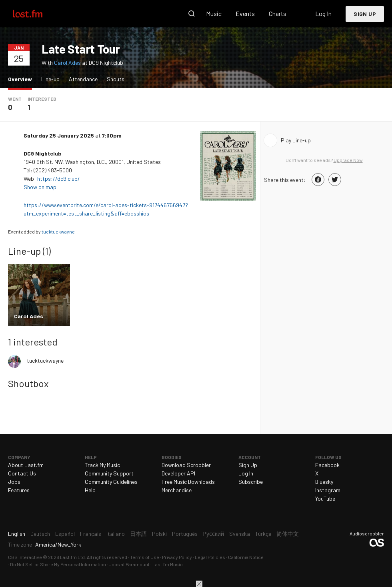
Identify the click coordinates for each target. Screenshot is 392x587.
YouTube (325, 498)
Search (192, 14)
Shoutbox (28, 383)
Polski (159, 534)
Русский (213, 534)
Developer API (178, 473)
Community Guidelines (111, 482)
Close (199, 584)
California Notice (246, 557)
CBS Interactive (25, 557)
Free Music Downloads (188, 482)
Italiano (116, 534)
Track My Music (102, 465)
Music (214, 13)
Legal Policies (210, 557)
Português (185, 534)
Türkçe (263, 534)
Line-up (50, 79)
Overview (22, 79)
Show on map (41, 187)
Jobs (14, 482)
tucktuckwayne (58, 232)
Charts (278, 13)
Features (19, 490)
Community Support (109, 473)
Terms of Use (145, 557)
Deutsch (40, 534)
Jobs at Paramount (129, 564)
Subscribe (251, 482)
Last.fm (37, 14)
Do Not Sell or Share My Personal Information (58, 564)
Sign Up (365, 14)
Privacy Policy (177, 557)
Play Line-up (296, 140)
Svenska (240, 534)
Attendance (83, 79)
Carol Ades (67, 63)
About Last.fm (26, 465)
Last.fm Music (168, 564)
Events (245, 13)
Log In (323, 13)
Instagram (328, 490)
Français (91, 534)
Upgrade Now (348, 160)
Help (90, 490)
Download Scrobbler (186, 465)
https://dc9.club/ (59, 179)
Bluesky (324, 482)
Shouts (116, 79)
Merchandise (177, 490)
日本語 (138, 534)
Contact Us (22, 473)
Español (65, 534)
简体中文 (288, 534)
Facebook (327, 465)
